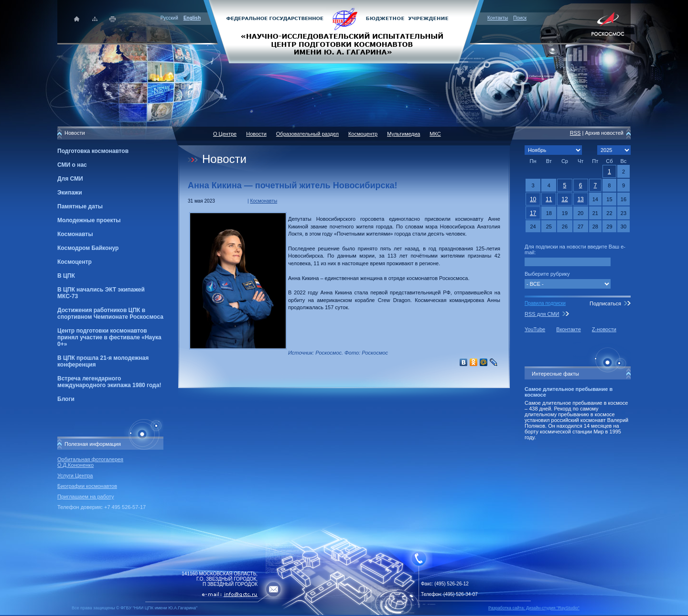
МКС (435, 134)
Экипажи (70, 193)
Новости (256, 134)
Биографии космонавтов (87, 486)
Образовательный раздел (307, 134)
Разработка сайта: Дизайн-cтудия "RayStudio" (534, 608)
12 (564, 199)
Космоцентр (75, 262)
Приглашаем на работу (86, 497)
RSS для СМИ (542, 314)
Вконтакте (568, 329)
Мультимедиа (403, 134)
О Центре (225, 134)
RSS (575, 133)
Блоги (66, 399)
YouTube (535, 329)
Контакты (498, 18)
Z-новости (604, 329)
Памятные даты (80, 206)
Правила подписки (545, 303)
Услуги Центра (75, 476)
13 (580, 199)
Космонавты (75, 234)
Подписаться (605, 303)
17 (533, 213)
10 (533, 199)
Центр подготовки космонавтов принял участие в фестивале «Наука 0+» (109, 337)
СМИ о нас (72, 165)
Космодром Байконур (88, 248)
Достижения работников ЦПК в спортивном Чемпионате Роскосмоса (110, 313)
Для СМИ (70, 179)
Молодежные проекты (89, 220)
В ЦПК (66, 276)
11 (549, 199)
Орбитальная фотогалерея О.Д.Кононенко (90, 462)
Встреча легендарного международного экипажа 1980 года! (109, 382)
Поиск (520, 18)
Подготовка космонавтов (93, 151)
